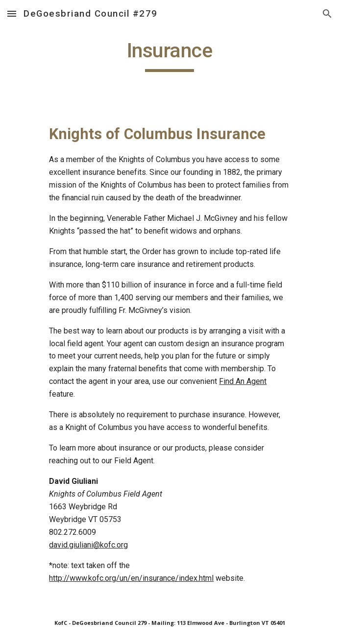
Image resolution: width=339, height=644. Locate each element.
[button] (12, 13)
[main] (169, 55)
